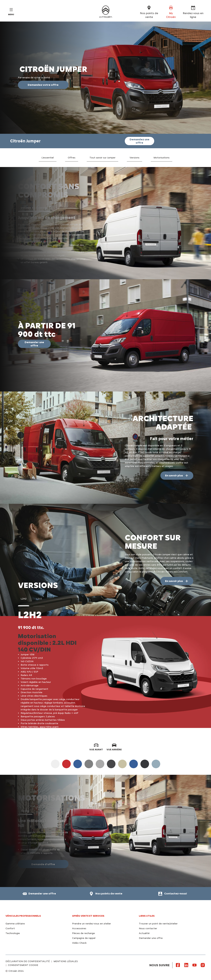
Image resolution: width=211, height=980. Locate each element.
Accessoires (79, 928)
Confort (10, 928)
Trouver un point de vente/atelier (158, 924)
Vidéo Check (79, 943)
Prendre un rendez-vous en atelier (92, 924)
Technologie (13, 933)
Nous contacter (148, 928)
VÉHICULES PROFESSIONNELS (23, 916)
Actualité (144, 933)
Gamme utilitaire (15, 924)
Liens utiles (147, 916)
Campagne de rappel (84, 938)
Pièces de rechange (83, 933)
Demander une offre (151, 938)
